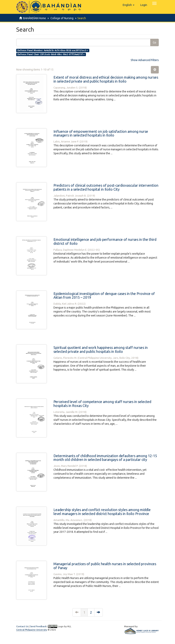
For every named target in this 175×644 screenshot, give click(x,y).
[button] (129, 5)
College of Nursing (61, 18)
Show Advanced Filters (145, 60)
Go (155, 42)
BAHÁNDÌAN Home (35, 18)
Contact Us (22, 626)
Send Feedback (38, 626)
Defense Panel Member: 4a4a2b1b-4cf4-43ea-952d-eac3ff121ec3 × (53, 50)
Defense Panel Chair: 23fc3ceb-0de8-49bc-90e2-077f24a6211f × (51, 54)
